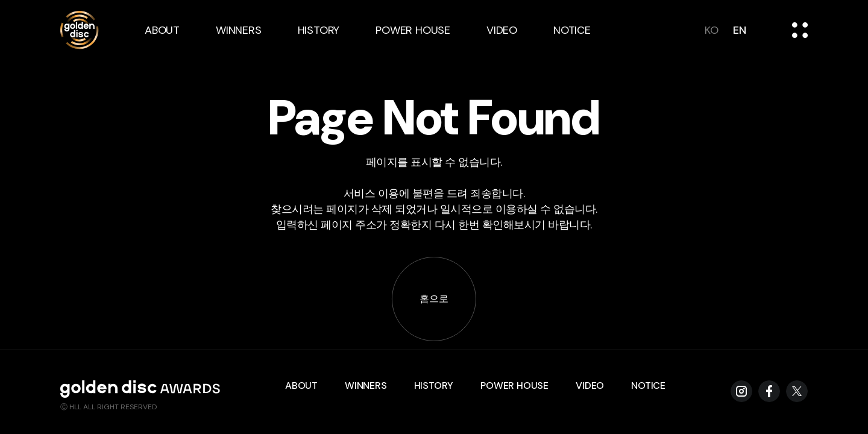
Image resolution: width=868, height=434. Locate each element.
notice (572, 30)
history (319, 30)
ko (712, 30)
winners (239, 30)
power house (413, 30)
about (162, 30)
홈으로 (434, 299)
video (502, 30)
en (740, 30)
